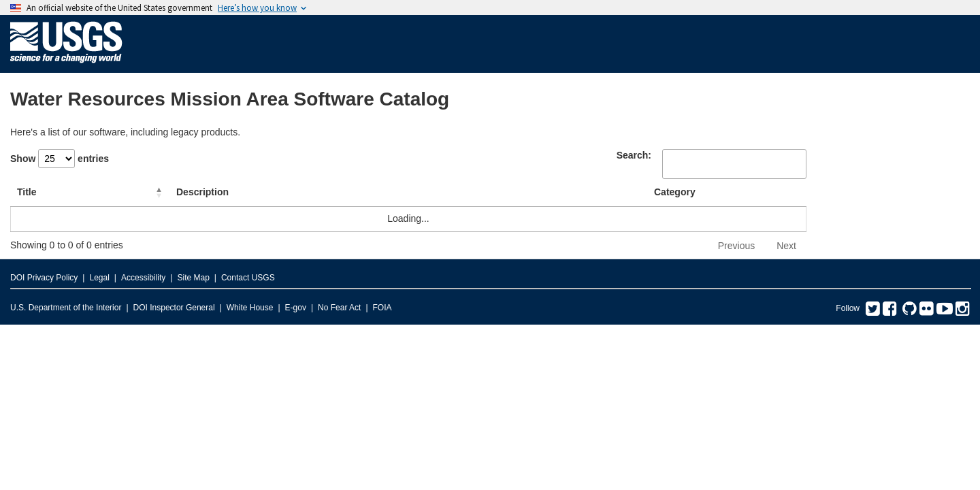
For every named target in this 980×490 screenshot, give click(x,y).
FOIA (382, 308)
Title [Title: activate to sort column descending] (27, 192)
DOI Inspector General (174, 308)
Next (786, 246)
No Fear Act (339, 308)
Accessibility (143, 278)
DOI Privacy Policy (44, 278)
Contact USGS (248, 278)
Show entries (60, 159)
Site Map (193, 278)
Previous (736, 246)
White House (250, 308)
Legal (99, 278)
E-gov (296, 308)
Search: (634, 155)
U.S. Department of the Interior (66, 308)
